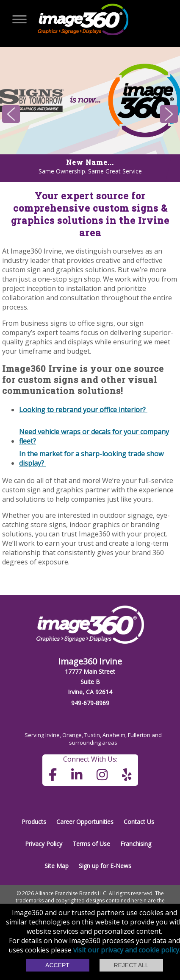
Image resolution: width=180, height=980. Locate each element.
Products (34, 822)
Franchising (136, 844)
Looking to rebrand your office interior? (83, 410)
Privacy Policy (44, 844)
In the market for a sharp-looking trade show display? (91, 458)
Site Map (57, 866)
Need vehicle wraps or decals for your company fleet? (94, 436)
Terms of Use (91, 844)
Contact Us (139, 822)
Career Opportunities (85, 822)
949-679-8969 (90, 703)
